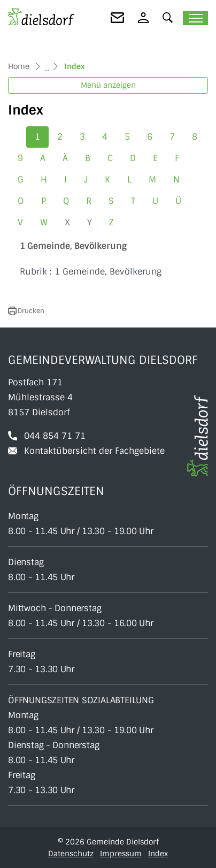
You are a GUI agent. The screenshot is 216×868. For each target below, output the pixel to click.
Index (158, 854)
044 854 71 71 (55, 436)
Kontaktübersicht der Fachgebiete (94, 451)
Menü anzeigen (108, 85)
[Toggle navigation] (195, 18)
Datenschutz (71, 854)
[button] (168, 17)
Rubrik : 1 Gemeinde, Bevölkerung (91, 272)
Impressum (121, 854)
